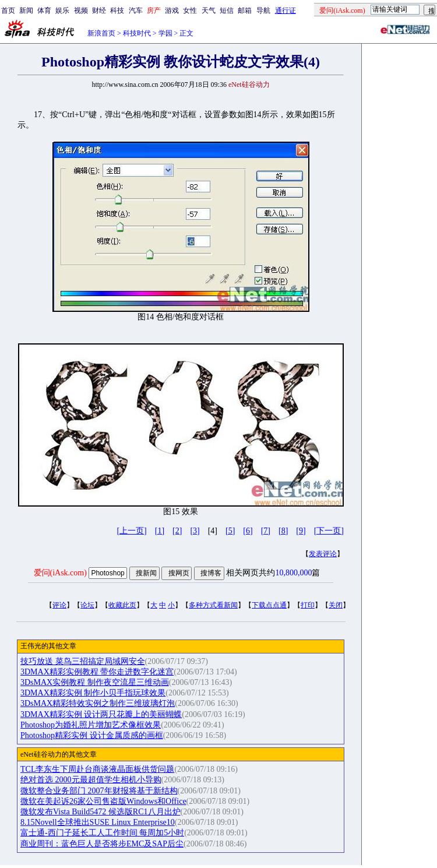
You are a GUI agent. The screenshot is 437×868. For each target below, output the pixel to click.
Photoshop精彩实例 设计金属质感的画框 (92, 735)
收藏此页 (122, 605)
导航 (263, 10)
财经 (99, 10)
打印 (308, 605)
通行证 (286, 10)
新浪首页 (101, 33)
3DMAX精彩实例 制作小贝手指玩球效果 (93, 693)
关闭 (336, 605)
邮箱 (245, 10)
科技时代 (137, 33)
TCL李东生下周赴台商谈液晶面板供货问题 (97, 769)
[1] (160, 531)
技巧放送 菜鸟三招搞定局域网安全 (83, 661)
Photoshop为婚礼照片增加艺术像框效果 (91, 725)
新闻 (26, 10)
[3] (195, 531)
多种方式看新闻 (213, 605)
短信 (227, 10)
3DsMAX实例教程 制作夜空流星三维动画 (95, 682)
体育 (44, 10)
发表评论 (323, 554)
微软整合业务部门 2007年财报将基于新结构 (99, 791)
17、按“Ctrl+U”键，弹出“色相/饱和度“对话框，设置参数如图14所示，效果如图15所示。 (181, 314)
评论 (59, 605)
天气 (209, 10)
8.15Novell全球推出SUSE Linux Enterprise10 (98, 822)
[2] (177, 531)
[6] (248, 531)
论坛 (87, 605)
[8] (283, 531)
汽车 (136, 10)
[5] (230, 531)
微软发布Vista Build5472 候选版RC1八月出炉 (101, 812)
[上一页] (131, 531)
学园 (165, 33)
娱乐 (62, 10)
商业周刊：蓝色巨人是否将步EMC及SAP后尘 (102, 844)
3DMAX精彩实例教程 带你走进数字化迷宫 (97, 672)
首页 (8, 10)
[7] (266, 531)
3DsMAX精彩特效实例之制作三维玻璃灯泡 (98, 703)
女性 (190, 10)
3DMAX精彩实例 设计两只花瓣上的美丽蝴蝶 (101, 714)
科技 (117, 10)
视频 (81, 10)
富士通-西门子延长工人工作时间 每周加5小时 (102, 833)
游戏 (172, 10)
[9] (301, 531)
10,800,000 (293, 573)
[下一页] (329, 531)
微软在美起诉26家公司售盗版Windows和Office (103, 801)
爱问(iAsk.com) (60, 573)
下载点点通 (269, 605)
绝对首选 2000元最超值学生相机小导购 (91, 780)
